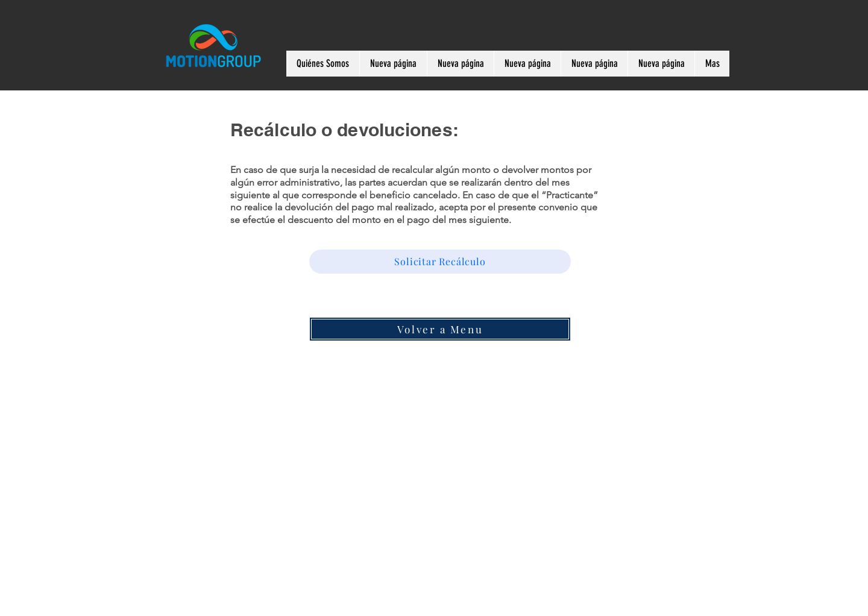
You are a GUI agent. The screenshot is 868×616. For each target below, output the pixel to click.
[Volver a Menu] (440, 329)
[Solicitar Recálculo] (440, 262)
